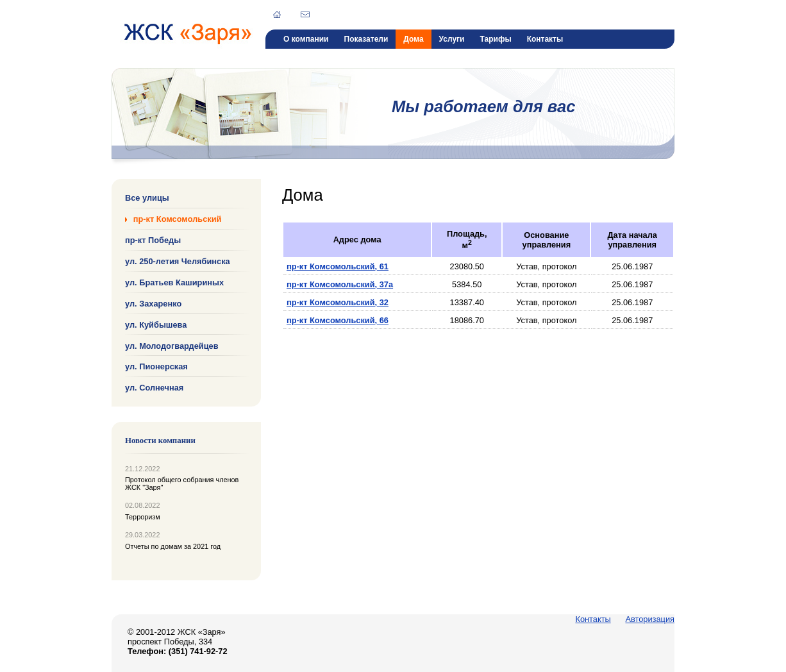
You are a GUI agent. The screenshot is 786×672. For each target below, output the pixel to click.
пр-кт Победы (153, 240)
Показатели (366, 39)
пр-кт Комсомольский (178, 219)
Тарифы (495, 39)
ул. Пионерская (156, 366)
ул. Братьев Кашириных (174, 282)
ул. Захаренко (153, 304)
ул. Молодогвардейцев (172, 345)
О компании (306, 39)
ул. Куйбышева (156, 324)
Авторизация (650, 619)
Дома (413, 39)
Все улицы (147, 198)
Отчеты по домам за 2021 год (173, 546)
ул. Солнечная (154, 388)
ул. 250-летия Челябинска (178, 261)
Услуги (452, 39)
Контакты (545, 39)
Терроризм (143, 517)
